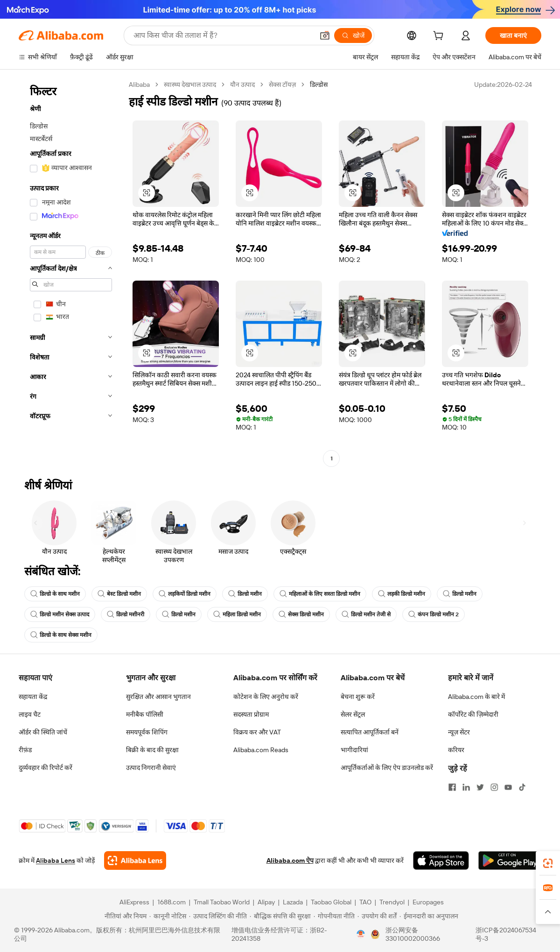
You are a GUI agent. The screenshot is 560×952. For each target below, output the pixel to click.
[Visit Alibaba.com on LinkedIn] (466, 787)
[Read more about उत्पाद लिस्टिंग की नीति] (218, 916)
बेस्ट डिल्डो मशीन (119, 594)
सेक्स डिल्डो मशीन (301, 614)
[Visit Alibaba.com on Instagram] (494, 787)
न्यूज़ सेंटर (459, 732)
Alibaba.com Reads (261, 750)
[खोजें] (353, 35)
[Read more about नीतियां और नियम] (124, 916)
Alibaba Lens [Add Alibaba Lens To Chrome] (56, 860)
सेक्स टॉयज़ (282, 85)
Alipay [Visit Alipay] (266, 902)
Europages (428, 902)
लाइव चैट (30, 714)
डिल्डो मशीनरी (126, 614)
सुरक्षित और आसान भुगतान (158, 697)
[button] (325, 35)
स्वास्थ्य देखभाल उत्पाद (190, 85)
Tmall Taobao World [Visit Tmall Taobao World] (222, 902)
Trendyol (392, 902)
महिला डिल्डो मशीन (237, 614)
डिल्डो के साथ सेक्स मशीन (61, 635)
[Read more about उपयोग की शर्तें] (377, 916)
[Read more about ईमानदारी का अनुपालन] (429, 916)
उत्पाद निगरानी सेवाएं (151, 768)
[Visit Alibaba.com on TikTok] (522, 787)
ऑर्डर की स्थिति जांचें (43, 732)
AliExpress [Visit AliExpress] (134, 902)
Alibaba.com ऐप (290, 860)
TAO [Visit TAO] (365, 902)
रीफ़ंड (25, 750)
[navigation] (71, 273)
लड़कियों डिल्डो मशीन (185, 594)
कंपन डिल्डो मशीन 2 (434, 614)
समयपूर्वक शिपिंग (147, 732)
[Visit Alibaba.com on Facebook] (452, 787)
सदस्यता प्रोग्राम (251, 714)
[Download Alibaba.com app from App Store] (441, 860)
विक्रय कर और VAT (257, 732)
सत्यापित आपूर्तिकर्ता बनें (370, 732)
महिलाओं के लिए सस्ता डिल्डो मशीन (320, 594)
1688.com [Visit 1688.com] (171, 902)
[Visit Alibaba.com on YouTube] (508, 787)
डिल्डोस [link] (319, 85)
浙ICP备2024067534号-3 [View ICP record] (506, 934)
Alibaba (139, 85)
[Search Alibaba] (223, 35)
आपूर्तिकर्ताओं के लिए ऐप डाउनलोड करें (387, 768)
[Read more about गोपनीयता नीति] (334, 916)
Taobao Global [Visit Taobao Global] (331, 902)
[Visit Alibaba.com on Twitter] (480, 787)
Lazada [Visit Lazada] (293, 902)
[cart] (440, 37)
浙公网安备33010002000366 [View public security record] (413, 934)
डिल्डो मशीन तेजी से (366, 614)
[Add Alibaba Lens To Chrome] (135, 860)
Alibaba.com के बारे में (476, 697)
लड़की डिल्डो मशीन (402, 594)
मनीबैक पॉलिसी (145, 714)
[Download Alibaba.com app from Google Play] (510, 860)
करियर (456, 750)
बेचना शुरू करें (358, 697)
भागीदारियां (354, 750)
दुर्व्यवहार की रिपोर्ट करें (45, 768)
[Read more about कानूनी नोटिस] (168, 916)
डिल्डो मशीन (245, 594)
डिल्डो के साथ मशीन (55, 594)
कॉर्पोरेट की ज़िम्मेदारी (473, 714)
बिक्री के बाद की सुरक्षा (152, 750)
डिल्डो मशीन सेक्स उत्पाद (60, 614)
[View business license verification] (361, 934)
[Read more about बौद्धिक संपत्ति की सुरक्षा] (280, 916)
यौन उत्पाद (242, 85)
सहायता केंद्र (33, 697)
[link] (548, 863)
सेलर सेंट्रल (353, 714)
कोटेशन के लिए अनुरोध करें (266, 697)
